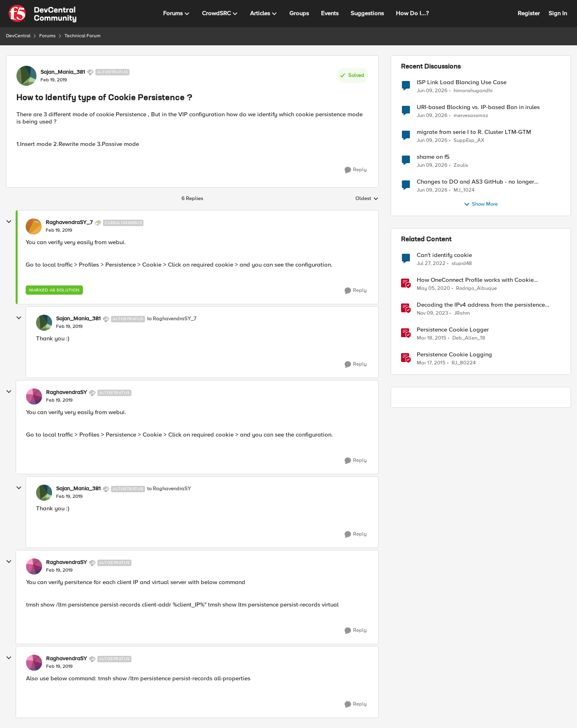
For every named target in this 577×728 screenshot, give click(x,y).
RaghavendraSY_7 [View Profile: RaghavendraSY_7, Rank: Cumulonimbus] (69, 222)
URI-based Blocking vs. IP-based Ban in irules (478, 107)
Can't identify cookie (444, 255)
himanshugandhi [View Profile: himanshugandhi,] (473, 90)
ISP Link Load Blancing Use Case (462, 82)
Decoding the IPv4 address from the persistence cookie (481, 305)
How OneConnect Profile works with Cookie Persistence (475, 280)
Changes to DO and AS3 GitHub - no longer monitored (475, 182)
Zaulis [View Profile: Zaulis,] (461, 165)
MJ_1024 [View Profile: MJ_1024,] (464, 190)
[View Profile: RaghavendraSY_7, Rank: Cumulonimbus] (34, 226)
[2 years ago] (432, 313)
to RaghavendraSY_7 (172, 319)
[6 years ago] (433, 289)
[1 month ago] (432, 91)
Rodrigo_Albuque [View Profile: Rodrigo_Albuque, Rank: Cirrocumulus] (476, 288)
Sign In (558, 13)
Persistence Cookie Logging (454, 355)
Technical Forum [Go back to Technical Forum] (83, 36)
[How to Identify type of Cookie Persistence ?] (59, 231)
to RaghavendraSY (169, 489)
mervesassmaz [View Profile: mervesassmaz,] (471, 116)
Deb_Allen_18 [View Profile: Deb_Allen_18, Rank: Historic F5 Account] (469, 338)
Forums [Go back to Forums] (47, 36)
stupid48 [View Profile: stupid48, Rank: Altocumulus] (462, 264)
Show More (481, 204)
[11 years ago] (432, 338)
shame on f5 (433, 157)
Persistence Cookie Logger (453, 330)
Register (529, 13)
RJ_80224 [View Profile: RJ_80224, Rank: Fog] (464, 363)
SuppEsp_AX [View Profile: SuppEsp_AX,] (469, 141)
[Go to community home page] (42, 14)
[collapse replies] (9, 222)
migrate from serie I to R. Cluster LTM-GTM (474, 132)
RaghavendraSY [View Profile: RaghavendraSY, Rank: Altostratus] (67, 392)
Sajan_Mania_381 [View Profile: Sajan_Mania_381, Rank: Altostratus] (63, 72)
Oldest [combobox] (367, 199)
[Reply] (356, 170)
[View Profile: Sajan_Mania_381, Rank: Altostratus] (26, 76)
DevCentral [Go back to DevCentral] (18, 36)
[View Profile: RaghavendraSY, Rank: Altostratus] (34, 396)
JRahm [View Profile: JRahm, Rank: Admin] (462, 313)
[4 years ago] (431, 264)
